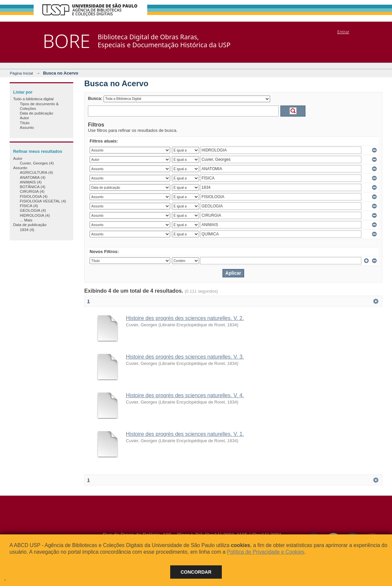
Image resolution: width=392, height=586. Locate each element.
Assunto (27, 127)
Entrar (343, 32)
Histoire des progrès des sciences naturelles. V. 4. (185, 395)
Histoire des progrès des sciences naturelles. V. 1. (185, 434)
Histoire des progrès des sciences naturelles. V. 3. (185, 357)
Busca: (95, 98)
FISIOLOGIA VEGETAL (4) (43, 201)
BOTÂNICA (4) (32, 187)
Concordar (196, 572)
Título (24, 123)
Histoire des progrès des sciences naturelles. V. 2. (185, 318)
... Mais (26, 220)
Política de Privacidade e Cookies (265, 552)
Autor (24, 118)
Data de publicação (36, 113)
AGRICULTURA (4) (36, 172)
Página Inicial (21, 73)
